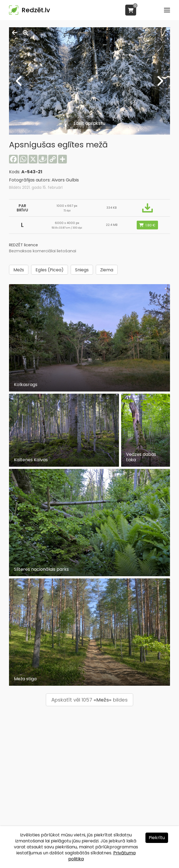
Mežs (19, 270)
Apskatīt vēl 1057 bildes (89, 700)
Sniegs (82, 270)
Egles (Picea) (50, 270)
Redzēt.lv (36, 10)
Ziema (107, 270)
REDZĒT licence (23, 245)
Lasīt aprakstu (89, 123)
